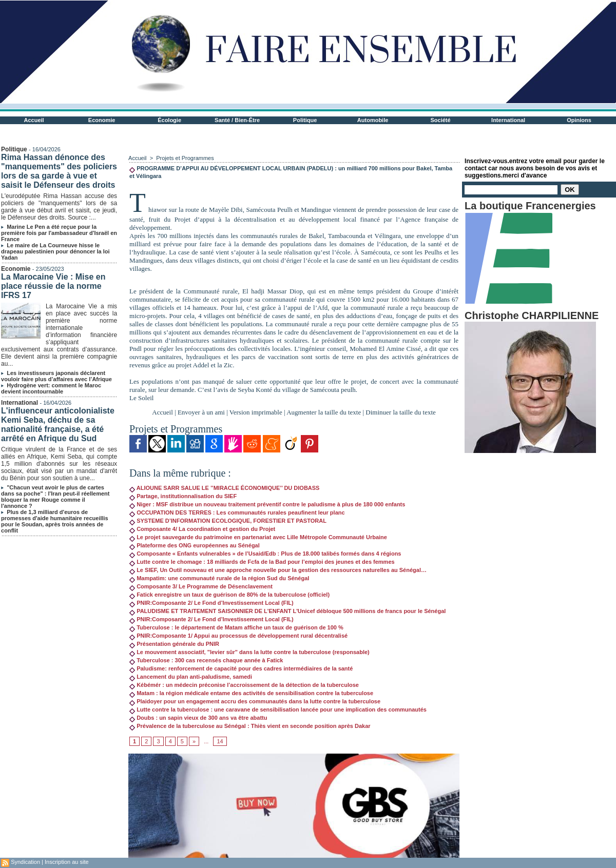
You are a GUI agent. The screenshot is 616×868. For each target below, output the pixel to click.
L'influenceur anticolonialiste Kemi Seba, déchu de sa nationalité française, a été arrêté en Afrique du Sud (58, 425)
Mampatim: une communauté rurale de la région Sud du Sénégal (219, 578)
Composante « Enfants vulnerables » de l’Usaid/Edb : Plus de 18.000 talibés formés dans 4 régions (265, 554)
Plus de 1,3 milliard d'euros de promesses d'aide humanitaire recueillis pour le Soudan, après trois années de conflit (55, 521)
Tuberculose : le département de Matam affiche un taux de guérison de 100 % (236, 627)
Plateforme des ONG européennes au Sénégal (195, 545)
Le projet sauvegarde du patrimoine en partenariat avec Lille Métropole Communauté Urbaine (258, 537)
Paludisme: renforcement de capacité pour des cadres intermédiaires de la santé (241, 668)
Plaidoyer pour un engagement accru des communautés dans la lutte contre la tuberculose (255, 701)
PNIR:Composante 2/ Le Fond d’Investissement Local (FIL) (211, 603)
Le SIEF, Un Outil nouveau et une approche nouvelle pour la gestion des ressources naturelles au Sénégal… (278, 570)
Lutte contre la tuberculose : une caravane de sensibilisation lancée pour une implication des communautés (278, 709)
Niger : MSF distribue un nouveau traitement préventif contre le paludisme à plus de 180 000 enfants (267, 504)
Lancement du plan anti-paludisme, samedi (191, 677)
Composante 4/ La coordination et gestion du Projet (202, 529)
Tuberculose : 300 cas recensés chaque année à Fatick (206, 660)
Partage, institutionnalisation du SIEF (183, 496)
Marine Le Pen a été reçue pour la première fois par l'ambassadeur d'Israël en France (59, 233)
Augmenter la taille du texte (324, 412)
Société (441, 120)
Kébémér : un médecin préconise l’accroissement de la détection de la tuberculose (244, 685)
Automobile (373, 120)
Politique (305, 120)
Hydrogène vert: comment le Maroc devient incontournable (51, 388)
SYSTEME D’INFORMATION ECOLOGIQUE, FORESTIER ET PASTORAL (228, 521)
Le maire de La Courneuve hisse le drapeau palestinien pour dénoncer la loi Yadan (55, 251)
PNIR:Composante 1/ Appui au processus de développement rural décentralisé (238, 636)
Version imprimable (256, 412)
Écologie (169, 120)
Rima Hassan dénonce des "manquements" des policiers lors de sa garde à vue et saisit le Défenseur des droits (59, 171)
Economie (102, 120)
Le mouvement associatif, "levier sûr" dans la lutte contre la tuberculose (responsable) (249, 652)
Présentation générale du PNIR (174, 644)
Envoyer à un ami (201, 412)
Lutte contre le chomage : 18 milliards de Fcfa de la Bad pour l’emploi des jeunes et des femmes (262, 562)
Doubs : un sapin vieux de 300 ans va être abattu (198, 718)
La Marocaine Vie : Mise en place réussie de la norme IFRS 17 (53, 286)
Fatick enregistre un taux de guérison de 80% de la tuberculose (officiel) (229, 595)
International (508, 120)
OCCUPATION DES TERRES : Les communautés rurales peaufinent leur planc (237, 512)
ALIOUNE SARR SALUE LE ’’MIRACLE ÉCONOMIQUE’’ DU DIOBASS (224, 488)
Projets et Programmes (185, 158)
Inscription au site (67, 862)
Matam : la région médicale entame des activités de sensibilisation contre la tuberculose (251, 693)
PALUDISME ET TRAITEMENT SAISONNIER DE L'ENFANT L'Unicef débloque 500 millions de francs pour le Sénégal (287, 611)
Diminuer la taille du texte (400, 412)
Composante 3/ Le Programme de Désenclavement (201, 586)
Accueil (34, 120)
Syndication (25, 862)
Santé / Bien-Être (237, 120)
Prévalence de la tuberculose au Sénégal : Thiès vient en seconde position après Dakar (250, 726)
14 (220, 741)
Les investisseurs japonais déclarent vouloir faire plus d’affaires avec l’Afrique (56, 376)
